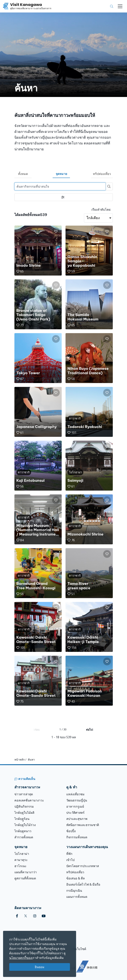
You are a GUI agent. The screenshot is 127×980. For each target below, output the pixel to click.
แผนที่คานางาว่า (26, 872)
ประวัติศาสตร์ (75, 813)
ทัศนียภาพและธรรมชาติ (83, 825)
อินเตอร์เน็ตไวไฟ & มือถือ (83, 884)
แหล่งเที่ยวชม (75, 794)
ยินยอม (40, 967)
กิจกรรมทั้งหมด (77, 837)
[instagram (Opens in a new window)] (35, 916)
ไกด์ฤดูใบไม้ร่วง (25, 825)
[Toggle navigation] (120, 6)
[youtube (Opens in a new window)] (44, 916)
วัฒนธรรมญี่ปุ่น (77, 800)
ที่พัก (69, 854)
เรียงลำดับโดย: (101, 209)
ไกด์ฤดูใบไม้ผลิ (24, 813)
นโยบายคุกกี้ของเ (21, 958)
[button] (56, 231)
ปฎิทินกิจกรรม (24, 806)
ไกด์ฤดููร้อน (22, 819)
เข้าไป (70, 860)
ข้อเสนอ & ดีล (76, 878)
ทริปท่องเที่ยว (102, 174)
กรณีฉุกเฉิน (74, 891)
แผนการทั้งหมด (77, 897)
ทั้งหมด (23, 174)
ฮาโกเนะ (20, 866)
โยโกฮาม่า (22, 854)
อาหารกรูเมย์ (75, 806)
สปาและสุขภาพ (77, 819)
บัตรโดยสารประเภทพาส (83, 866)
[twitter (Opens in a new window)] (26, 916)
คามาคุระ (21, 860)
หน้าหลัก (20, 759)
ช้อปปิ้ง (71, 831)
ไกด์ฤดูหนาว (23, 831)
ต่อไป (90, 730)
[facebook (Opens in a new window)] (17, 916)
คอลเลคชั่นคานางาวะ (29, 800)
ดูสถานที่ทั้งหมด (25, 878)
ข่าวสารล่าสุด (24, 794)
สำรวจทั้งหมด (24, 837)
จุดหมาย (61, 174)
